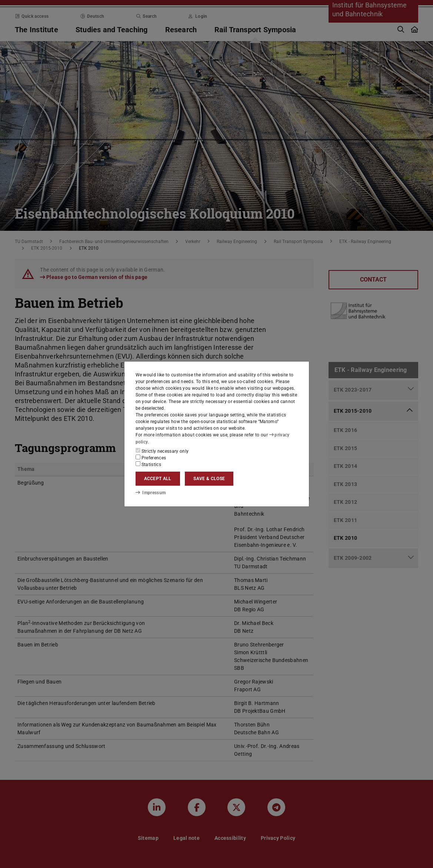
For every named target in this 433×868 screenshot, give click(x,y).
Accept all (158, 479)
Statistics (149, 464)
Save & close (209, 479)
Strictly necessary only (162, 451)
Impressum (151, 493)
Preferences (151, 458)
